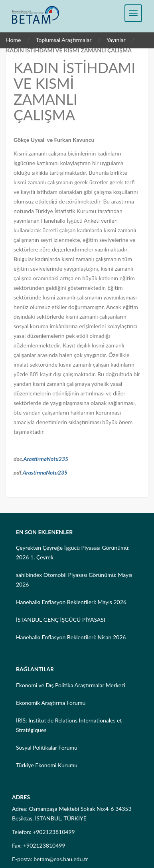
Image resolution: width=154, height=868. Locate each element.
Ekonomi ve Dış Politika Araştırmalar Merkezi (71, 685)
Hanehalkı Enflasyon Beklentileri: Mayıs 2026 (71, 602)
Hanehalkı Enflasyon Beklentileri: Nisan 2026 (71, 637)
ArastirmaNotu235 (46, 459)
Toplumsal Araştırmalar (64, 40)
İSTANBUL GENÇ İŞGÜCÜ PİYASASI (61, 620)
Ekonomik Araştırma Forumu (51, 703)
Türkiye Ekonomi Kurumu (47, 765)
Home (13, 40)
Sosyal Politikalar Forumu (47, 747)
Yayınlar (116, 40)
